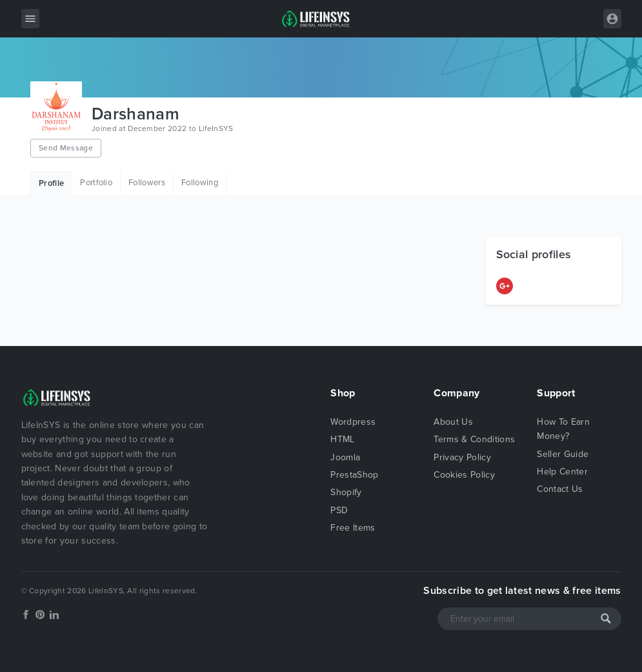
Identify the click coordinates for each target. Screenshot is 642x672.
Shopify (346, 492)
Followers (147, 183)
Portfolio (96, 183)
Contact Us (560, 489)
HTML (342, 439)
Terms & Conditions (474, 439)
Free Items (353, 528)
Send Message (66, 148)
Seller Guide (563, 454)
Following (200, 183)
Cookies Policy (464, 475)
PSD (339, 510)
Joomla (345, 457)
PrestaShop (354, 475)
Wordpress (353, 422)
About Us (453, 422)
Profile (51, 183)
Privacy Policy (462, 457)
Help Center (562, 472)
